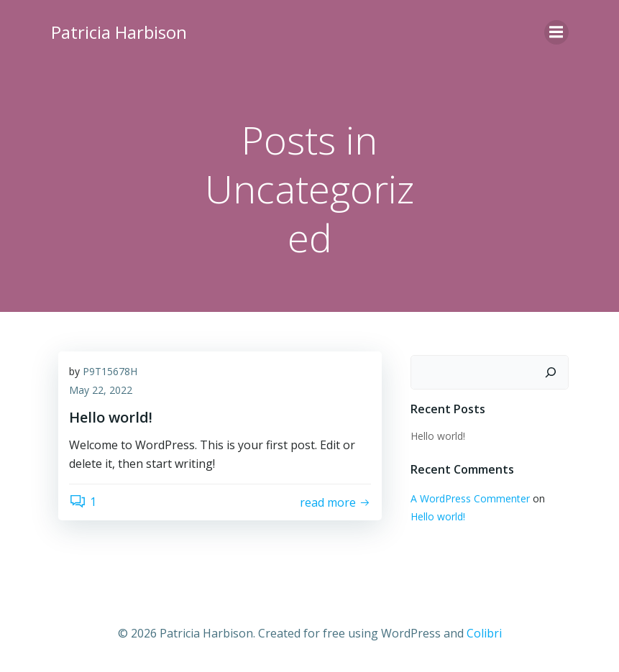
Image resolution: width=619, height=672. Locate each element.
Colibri (484, 633)
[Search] (551, 372)
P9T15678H (110, 371)
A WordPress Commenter (470, 498)
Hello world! (438, 436)
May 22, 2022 (101, 390)
